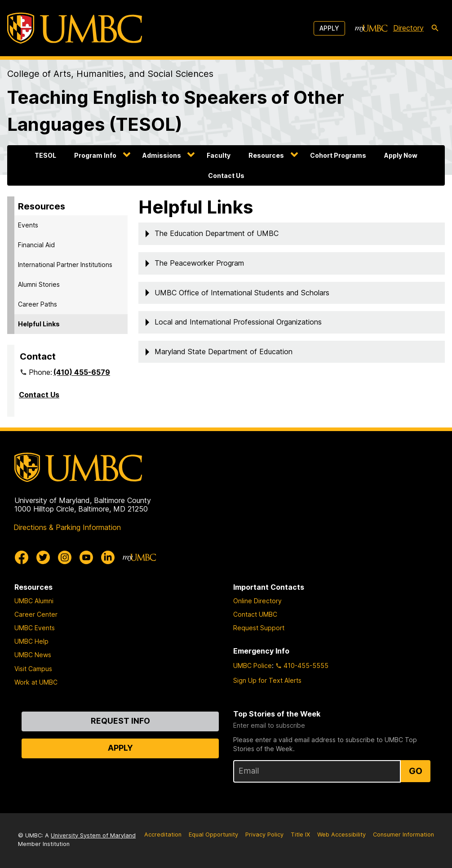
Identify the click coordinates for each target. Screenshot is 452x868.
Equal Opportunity (213, 835)
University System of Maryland (93, 835)
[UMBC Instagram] (65, 557)
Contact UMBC (255, 614)
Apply (329, 28)
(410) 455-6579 (82, 372)
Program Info (95, 155)
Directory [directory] (408, 28)
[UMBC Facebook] (22, 557)
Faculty (219, 155)
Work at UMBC (36, 682)
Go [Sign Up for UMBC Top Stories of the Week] (416, 771)
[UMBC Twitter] (43, 557)
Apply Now (401, 155)
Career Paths (38, 304)
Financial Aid (36, 245)
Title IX (300, 835)
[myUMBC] (371, 28)
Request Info (120, 721)
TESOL (45, 155)
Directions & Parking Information (67, 527)
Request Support (259, 628)
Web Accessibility (341, 835)
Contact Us (226, 176)
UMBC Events (35, 628)
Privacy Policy (264, 835)
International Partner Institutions (65, 265)
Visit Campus (33, 669)
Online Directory (257, 601)
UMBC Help (31, 641)
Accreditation (163, 835)
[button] (292, 234)
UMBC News (33, 655)
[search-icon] (435, 28)
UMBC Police (253, 665)
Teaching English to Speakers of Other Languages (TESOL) (176, 111)
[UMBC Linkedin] (108, 557)
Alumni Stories (39, 284)
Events (28, 225)
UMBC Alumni (34, 601)
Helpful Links (39, 324)
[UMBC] (75, 28)
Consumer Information (403, 835)
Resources (266, 155)
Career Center (36, 614)
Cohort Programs (338, 155)
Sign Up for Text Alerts (267, 680)
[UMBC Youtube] (86, 557)
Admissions (162, 155)
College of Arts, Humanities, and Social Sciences (110, 74)
